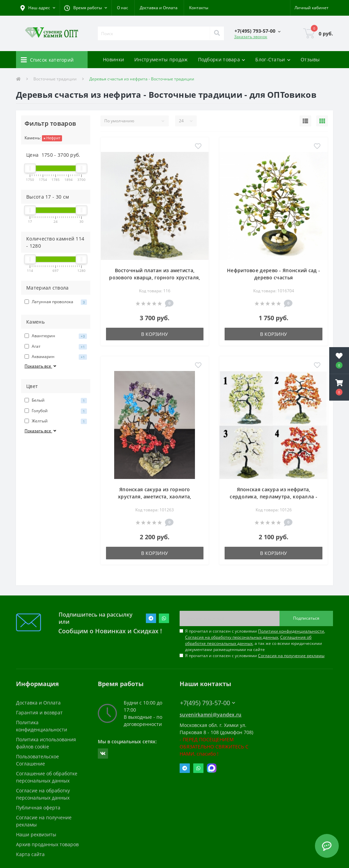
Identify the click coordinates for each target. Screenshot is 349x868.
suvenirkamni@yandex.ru (211, 715)
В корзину (155, 334)
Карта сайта (30, 854)
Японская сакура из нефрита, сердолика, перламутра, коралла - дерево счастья (274, 497)
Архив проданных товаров (47, 844)
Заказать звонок (251, 37)
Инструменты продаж (161, 59)
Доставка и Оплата (159, 8)
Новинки (113, 59)
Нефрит (52, 138)
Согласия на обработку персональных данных (232, 637)
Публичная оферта (38, 808)
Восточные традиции (55, 79)
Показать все (41, 366)
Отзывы (310, 59)
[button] (86, 8)
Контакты (199, 8)
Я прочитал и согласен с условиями (255, 656)
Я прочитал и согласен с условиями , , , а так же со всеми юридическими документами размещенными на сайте (255, 640)
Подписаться (306, 618)
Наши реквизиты (36, 834)
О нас (123, 8)
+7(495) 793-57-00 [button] (208, 703)
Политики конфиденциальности (291, 631)
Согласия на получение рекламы (291, 656)
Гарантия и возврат (39, 712)
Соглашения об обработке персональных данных (248, 640)
